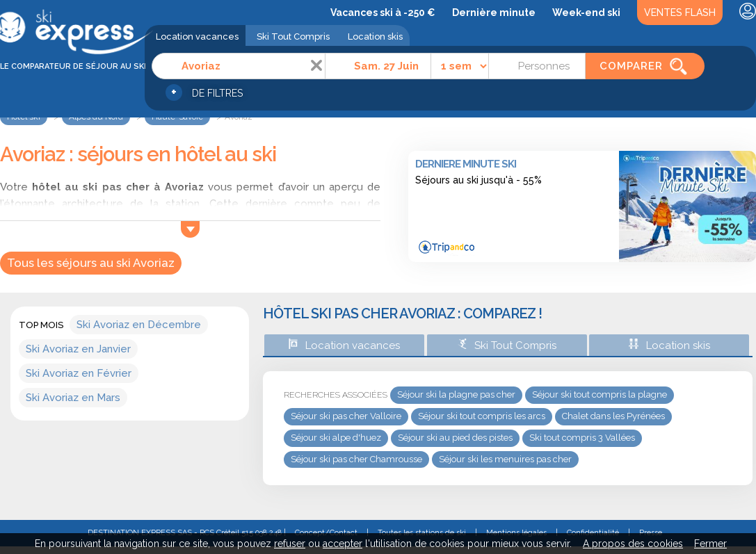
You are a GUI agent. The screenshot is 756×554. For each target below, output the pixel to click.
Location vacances (197, 36)
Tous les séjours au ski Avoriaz (91, 263)
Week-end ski (586, 13)
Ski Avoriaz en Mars (73, 398)
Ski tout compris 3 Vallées (582, 438)
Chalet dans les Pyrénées (613, 416)
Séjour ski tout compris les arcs (482, 416)
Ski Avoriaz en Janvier (78, 349)
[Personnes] (537, 66)
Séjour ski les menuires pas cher (505, 459)
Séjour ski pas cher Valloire (346, 416)
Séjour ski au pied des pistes (455, 438)
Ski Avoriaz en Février (79, 373)
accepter (343, 544)
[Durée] (460, 66)
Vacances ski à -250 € (383, 13)
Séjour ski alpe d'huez (336, 438)
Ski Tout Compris (293, 36)
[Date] (378, 66)
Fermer (710, 544)
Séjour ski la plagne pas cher (456, 394)
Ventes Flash (680, 13)
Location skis (375, 36)
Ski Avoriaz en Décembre (139, 325)
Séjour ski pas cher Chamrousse (356, 459)
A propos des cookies (633, 544)
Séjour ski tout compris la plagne (600, 394)
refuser (290, 544)
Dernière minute (494, 13)
